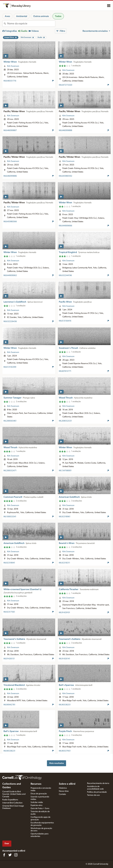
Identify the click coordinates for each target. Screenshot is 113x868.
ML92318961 (65, 517)
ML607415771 (65, 371)
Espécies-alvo (36, 805)
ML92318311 (64, 563)
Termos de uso (93, 795)
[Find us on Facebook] (4, 855)
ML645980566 (10, 222)
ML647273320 (65, 85)
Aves (7, 16)
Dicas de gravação (39, 794)
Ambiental (22, 16)
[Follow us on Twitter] (10, 855)
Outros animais (41, 16)
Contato (62, 794)
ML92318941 (9, 563)
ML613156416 (65, 321)
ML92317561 (9, 612)
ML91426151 (9, 659)
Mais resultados (57, 763)
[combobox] (31, 24)
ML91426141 (64, 659)
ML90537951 (65, 751)
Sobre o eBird (67, 784)
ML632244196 (65, 275)
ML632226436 (10, 321)
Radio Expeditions (10, 800)
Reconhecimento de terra (98, 783)
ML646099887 (10, 130)
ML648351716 (10, 81)
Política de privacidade (97, 792)
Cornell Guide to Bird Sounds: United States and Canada (14, 794)
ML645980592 (65, 176)
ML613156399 (10, 367)
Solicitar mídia (37, 802)
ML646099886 (10, 176)
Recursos (36, 784)
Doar (7, 843)
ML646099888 (65, 130)
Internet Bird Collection (12, 803)
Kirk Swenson (13, 66)
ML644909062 (10, 275)
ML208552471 (10, 471)
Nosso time (64, 791)
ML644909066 (65, 226)
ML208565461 (10, 421)
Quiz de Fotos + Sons (40, 808)
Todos (58, 16)
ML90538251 (65, 705)
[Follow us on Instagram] (16, 855)
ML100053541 (10, 517)
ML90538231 (9, 751)
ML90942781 (9, 705)
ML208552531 (65, 421)
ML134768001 (65, 471)
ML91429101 (64, 612)
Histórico (63, 788)
